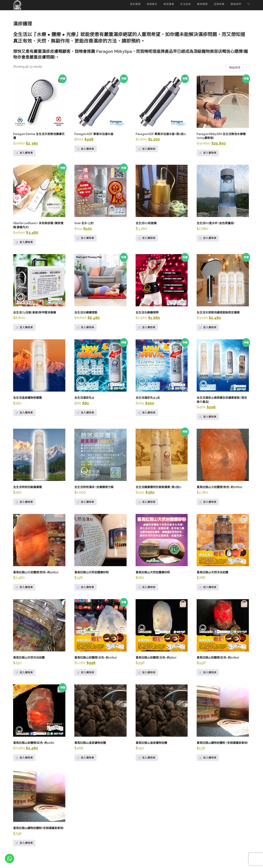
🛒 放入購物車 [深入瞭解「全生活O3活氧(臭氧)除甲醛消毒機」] (24, 327)
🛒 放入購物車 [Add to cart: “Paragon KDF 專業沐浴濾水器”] (86, 149)
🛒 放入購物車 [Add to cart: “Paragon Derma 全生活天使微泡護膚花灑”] (24, 153)
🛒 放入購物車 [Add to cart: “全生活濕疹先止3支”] (147, 413)
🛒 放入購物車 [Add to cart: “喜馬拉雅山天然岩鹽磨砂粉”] (86, 587)
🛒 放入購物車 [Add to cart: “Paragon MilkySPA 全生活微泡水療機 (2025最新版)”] (208, 153)
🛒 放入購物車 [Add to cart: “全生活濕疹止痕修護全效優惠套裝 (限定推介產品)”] (208, 417)
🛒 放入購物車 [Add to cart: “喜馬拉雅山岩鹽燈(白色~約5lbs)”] (147, 673)
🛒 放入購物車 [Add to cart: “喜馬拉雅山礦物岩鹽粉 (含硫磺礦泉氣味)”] (208, 758)
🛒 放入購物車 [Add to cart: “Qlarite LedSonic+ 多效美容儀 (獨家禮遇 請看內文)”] (24, 242)
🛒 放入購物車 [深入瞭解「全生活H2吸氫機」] (147, 238)
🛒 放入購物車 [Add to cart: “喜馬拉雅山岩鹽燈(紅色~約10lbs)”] (208, 673)
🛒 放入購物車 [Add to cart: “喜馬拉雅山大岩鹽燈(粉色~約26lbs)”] (208, 502)
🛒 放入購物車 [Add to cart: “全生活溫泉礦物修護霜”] (24, 413)
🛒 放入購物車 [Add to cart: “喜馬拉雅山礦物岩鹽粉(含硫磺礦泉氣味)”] (24, 843)
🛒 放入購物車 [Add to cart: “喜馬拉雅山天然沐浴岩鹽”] (208, 587)
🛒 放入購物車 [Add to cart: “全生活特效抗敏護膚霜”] (24, 502)
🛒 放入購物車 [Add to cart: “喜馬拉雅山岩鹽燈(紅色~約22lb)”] (24, 758)
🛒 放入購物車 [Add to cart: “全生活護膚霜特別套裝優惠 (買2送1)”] (147, 502)
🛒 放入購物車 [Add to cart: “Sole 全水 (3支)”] (86, 238)
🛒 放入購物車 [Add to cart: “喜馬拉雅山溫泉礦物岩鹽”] (86, 758)
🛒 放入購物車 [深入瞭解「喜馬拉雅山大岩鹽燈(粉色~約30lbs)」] (24, 587)
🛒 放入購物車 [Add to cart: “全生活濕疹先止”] (86, 413)
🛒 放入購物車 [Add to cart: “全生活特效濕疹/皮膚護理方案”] (86, 502)
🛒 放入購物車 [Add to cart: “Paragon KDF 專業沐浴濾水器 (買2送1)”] (147, 149)
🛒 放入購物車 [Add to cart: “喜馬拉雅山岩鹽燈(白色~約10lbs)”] (86, 673)
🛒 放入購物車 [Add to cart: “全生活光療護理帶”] (147, 327)
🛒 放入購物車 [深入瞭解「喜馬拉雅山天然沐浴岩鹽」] (24, 673)
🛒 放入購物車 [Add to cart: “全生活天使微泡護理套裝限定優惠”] (208, 327)
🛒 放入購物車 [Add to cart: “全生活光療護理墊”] (86, 327)
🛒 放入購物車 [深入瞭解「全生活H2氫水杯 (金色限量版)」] (208, 238)
